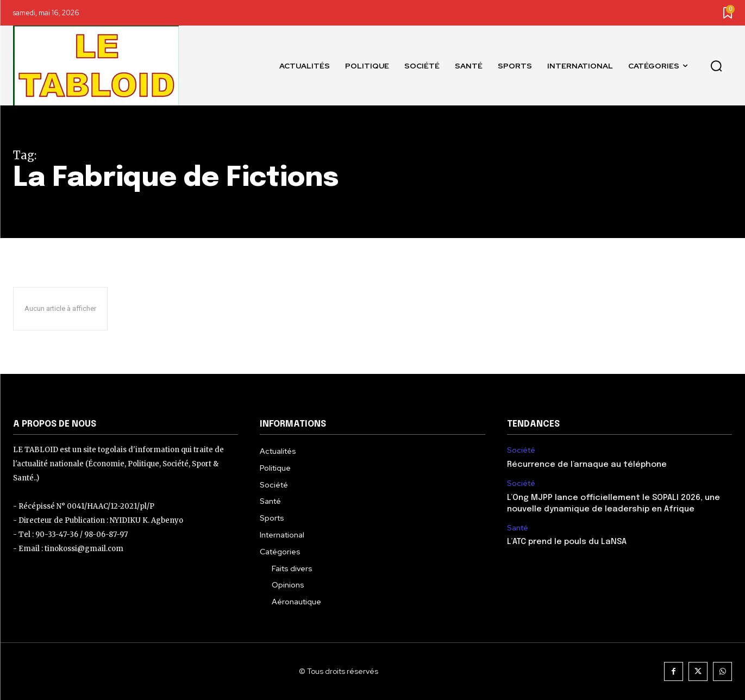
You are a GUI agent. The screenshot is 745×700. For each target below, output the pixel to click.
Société (521, 450)
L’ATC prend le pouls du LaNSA (567, 542)
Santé (518, 528)
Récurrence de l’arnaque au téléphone (587, 465)
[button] (716, 66)
